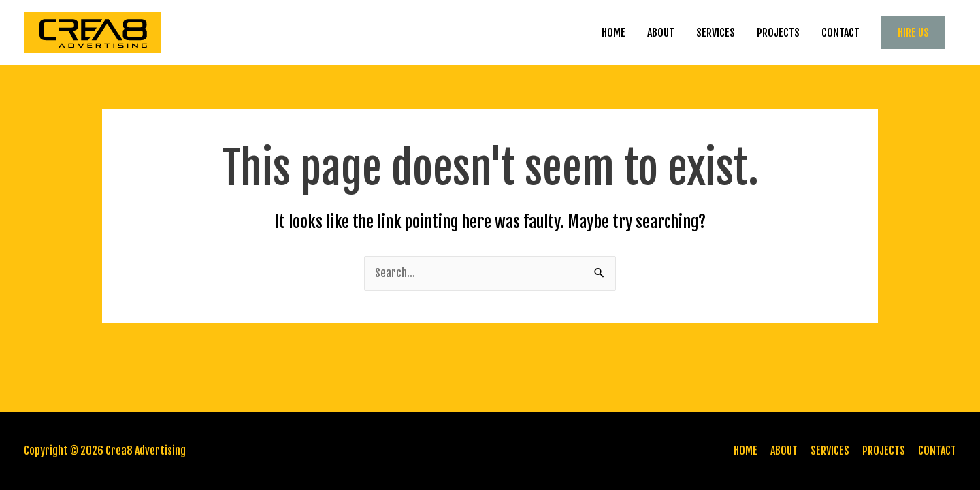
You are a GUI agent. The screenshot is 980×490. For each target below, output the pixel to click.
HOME (614, 33)
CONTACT (840, 33)
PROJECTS (778, 33)
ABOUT (661, 33)
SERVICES (716, 33)
